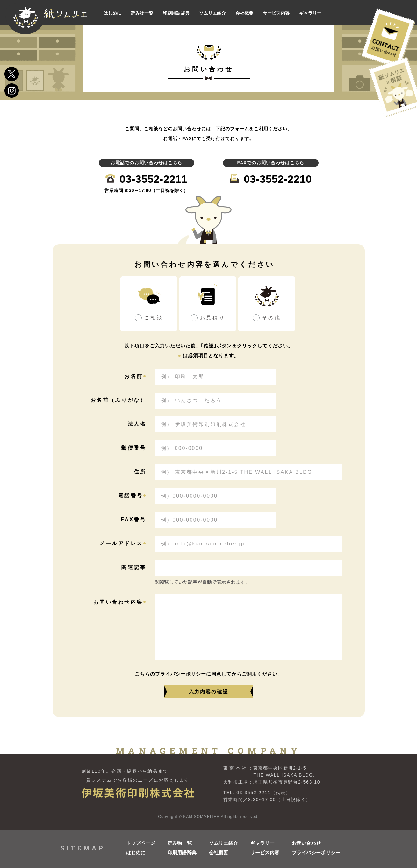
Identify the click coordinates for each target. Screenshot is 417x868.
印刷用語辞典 (182, 853)
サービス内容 (265, 853)
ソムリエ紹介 (224, 843)
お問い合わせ (306, 843)
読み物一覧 (180, 843)
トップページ (141, 843)
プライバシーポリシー (181, 674)
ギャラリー (263, 843)
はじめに (136, 853)
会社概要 (219, 853)
